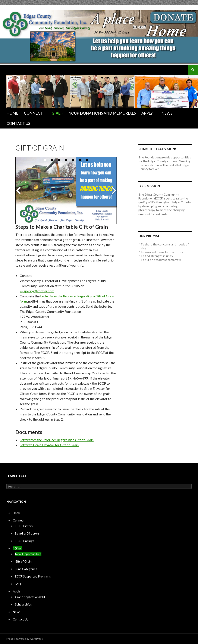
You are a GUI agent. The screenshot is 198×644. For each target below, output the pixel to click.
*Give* (18, 548)
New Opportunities (28, 554)
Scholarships (23, 604)
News (167, 113)
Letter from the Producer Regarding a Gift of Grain (57, 440)
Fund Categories (26, 569)
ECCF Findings (25, 541)
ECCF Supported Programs (33, 576)
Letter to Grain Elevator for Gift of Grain (49, 445)
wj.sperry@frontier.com (37, 291)
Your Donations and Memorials (102, 113)
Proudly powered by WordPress (25, 639)
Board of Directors (27, 533)
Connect (33, 113)
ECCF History (24, 526)
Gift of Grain (23, 561)
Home (12, 113)
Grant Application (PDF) (31, 597)
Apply (147, 113)
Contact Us (18, 123)
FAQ (18, 584)
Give (56, 113)
